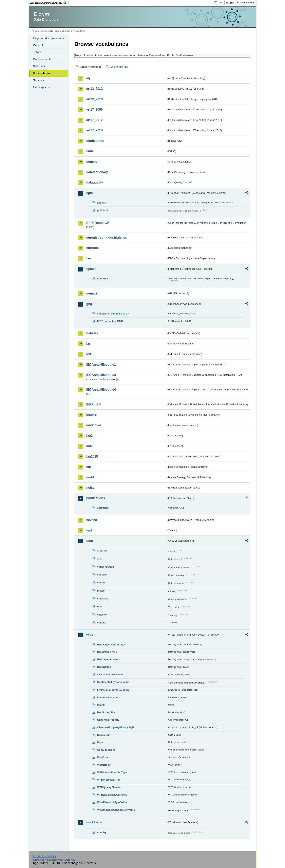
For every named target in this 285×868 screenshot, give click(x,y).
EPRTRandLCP (98, 223)
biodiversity (95, 141)
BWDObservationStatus (111, 645)
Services (38, 80)
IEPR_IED (94, 404)
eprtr (90, 193)
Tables (37, 52)
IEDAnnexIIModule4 (101, 390)
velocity (102, 615)
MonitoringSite (106, 712)
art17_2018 (95, 130)
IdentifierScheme (107, 697)
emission (103, 575)
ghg (89, 304)
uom (90, 541)
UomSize (103, 757)
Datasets (39, 45)
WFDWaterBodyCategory (112, 795)
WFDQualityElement (109, 787)
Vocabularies (42, 73)
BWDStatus (104, 667)
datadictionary (97, 172)
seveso (92, 520)
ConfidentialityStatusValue (113, 682)
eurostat (93, 248)
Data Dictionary (62, 31)
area (100, 559)
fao (89, 258)
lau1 (89, 435)
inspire (91, 415)
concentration (106, 567)
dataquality (95, 182)
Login (220, 3)
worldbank (94, 822)
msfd (90, 477)
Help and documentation (48, 38)
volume (102, 623)
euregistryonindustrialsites (107, 238)
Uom (100, 742)
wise (90, 635)
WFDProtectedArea (109, 780)
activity (102, 203)
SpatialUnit (104, 735)
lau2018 (92, 456)
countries (103, 279)
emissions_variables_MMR (113, 314)
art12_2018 (95, 99)
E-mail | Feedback (45, 856)
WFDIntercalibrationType (112, 772)
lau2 (89, 446)
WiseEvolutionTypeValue (112, 802)
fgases (91, 269)
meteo (101, 591)
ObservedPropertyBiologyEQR (116, 727)
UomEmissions (106, 750)
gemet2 (92, 293)
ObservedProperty (108, 720)
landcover (94, 425)
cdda (90, 151)
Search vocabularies (91, 67)
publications (96, 498)
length (101, 583)
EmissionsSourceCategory (113, 690)
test (89, 530)
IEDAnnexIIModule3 (101, 375)
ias (88, 344)
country (102, 832)
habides (92, 333)
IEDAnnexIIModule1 (101, 365)
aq (88, 78)
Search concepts (119, 67)
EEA (49, 3)
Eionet (49, 31)
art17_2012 (95, 120)
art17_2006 (95, 109)
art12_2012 (95, 89)
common (93, 162)
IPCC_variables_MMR (110, 321)
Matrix (101, 705)
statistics (103, 599)
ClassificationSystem (110, 674)
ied (89, 354)
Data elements (42, 59)
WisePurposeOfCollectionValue (116, 810)
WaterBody (104, 765)
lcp (89, 467)
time (100, 607)
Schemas (39, 66)
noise (90, 488)
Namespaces (41, 87)
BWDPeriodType (107, 652)
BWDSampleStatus (109, 659)
